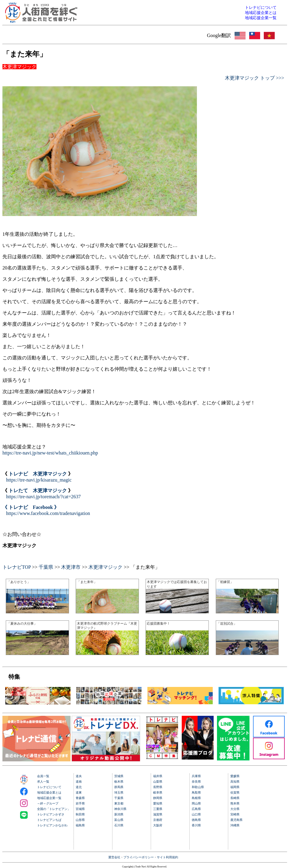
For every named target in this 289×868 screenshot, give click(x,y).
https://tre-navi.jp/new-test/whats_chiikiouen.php (50, 453)
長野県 (158, 787)
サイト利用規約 (167, 857)
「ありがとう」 (19, 582)
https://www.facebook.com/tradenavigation (48, 513)
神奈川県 (120, 809)
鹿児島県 (236, 820)
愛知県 (158, 803)
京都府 (158, 820)
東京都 (119, 803)
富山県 (119, 820)
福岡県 (235, 787)
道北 (79, 787)
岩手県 (80, 803)
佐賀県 (235, 793)
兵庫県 (196, 776)
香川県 (196, 825)
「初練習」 (225, 582)
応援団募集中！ (158, 623)
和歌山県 (198, 787)
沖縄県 (235, 825)
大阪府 (158, 825)
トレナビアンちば (49, 820)
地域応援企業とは (49, 793)
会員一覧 (43, 776)
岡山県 (196, 803)
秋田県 (80, 814)
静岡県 (158, 798)
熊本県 (235, 803)
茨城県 (119, 776)
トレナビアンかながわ (52, 825)
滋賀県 (158, 814)
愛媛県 (235, 776)
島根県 (196, 798)
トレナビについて (49, 787)
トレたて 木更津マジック (38, 491)
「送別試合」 (227, 623)
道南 (79, 782)
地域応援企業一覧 (49, 798)
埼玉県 (119, 793)
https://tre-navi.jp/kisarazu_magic (39, 480)
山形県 (80, 820)
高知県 (235, 782)
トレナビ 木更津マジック (38, 474)
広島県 (196, 809)
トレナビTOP (17, 567)
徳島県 (196, 820)
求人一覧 (43, 782)
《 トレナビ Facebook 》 (31, 507)
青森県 (80, 798)
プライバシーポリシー (139, 857)
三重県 (158, 809)
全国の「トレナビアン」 (54, 809)
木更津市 (71, 567)
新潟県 (119, 814)
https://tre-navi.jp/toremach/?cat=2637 (43, 497)
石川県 (119, 825)
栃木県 (119, 782)
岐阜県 (158, 793)
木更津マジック (105, 567)
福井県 (158, 776)
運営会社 (114, 857)
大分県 (235, 809)
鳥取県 (196, 793)
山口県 (196, 814)
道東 (79, 793)
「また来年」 (87, 582)
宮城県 (80, 809)
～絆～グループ (48, 803)
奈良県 (196, 782)
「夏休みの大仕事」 (22, 623)
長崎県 (235, 798)
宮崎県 (235, 814)
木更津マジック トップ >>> (255, 78)
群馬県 (119, 787)
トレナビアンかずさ (51, 814)
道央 (79, 776)
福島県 (80, 825)
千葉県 (46, 567)
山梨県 (158, 782)
